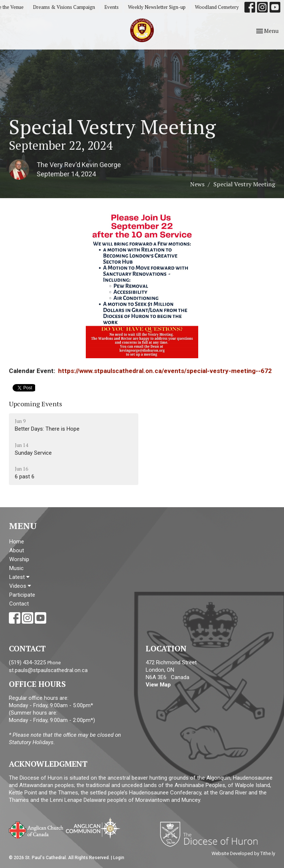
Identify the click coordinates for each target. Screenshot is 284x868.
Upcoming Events (35, 404)
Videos (20, 586)
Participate (22, 595)
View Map (158, 685)
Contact (19, 604)
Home (17, 542)
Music (16, 568)
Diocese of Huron (212, 834)
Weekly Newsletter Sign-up (157, 7)
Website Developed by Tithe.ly (243, 853)
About (17, 550)
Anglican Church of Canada (36, 829)
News (197, 184)
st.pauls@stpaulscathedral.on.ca (48, 670)
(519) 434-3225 (27, 662)
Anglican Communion (93, 828)
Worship (19, 559)
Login (119, 858)
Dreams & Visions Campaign (64, 7)
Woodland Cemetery (217, 7)
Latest (19, 577)
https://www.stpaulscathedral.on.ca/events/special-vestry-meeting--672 (165, 371)
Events (111, 7)
